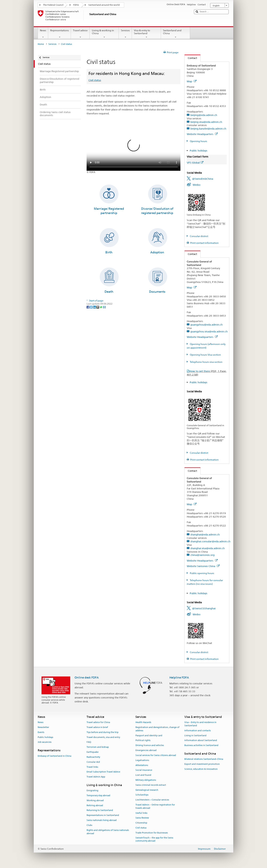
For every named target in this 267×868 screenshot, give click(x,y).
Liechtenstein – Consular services (152, 800)
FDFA (76, 5)
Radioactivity (93, 757)
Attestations (142, 765)
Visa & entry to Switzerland (146, 34)
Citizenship (141, 823)
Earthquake (93, 752)
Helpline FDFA (179, 677)
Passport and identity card (149, 735)
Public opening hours (202, 573)
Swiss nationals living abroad (102, 820)
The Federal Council (53, 5)
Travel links (92, 767)
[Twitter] (91, 307)
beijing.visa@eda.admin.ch (206, 122)
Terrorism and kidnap (98, 747)
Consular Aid (93, 762)
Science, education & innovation (201, 769)
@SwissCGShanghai (204, 608)
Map (192, 81)
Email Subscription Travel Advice (103, 772)
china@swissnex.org (202, 555)
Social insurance (144, 770)
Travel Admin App (96, 777)
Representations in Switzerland (103, 815)
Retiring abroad (95, 805)
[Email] (104, 307)
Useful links (141, 813)
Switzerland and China (176, 34)
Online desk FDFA (87, 677)
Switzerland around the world (104, 5)
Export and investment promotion (202, 764)
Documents (157, 292)
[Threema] (98, 307)
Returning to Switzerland (100, 810)
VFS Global (195, 163)
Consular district (199, 236)
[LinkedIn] (95, 307)
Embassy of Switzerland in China (54, 756)
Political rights (143, 740)
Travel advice (80, 34)
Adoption (157, 252)
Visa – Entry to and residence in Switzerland (200, 724)
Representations (60, 34)
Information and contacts (198, 730)
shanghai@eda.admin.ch (205, 534)
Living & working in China (104, 34)
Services (125, 34)
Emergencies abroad (146, 750)
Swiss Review (142, 818)
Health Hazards (143, 722)
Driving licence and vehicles (150, 745)
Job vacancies (45, 742)
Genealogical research (147, 790)
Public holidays (198, 151)
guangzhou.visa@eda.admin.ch (209, 331)
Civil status (95, 80)
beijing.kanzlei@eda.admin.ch (208, 129)
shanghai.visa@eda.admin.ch (208, 548)
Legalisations (142, 760)
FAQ (89, 742)
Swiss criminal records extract (151, 785)
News (43, 34)
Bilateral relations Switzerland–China (204, 759)
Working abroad (95, 800)
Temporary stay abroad (98, 795)
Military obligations (146, 780)
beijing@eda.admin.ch (204, 115)
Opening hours (198, 141)
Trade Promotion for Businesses (152, 833)
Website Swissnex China (203, 566)
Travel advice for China (98, 722)
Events (41, 732)
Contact (191, 58)
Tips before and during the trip (103, 732)
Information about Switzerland (201, 740)
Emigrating (92, 790)
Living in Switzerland (195, 735)
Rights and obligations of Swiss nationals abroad (108, 832)
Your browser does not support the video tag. (134, 147)
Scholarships (142, 795)
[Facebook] (88, 307)
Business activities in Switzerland (201, 745)
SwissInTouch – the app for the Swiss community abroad (154, 839)
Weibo (197, 185)
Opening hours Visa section (205, 355)
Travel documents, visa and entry (103, 737)
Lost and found (143, 775)
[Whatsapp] (101, 307)
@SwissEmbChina (203, 179)
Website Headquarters (202, 134)
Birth (109, 252)
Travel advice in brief (97, 727)
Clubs (89, 825)
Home (41, 44)
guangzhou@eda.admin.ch (206, 325)
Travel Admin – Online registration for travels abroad (155, 806)
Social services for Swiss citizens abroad (156, 755)
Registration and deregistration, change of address (157, 729)
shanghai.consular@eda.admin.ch (210, 541)
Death (109, 292)
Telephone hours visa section (206, 362)
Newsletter (43, 727)
